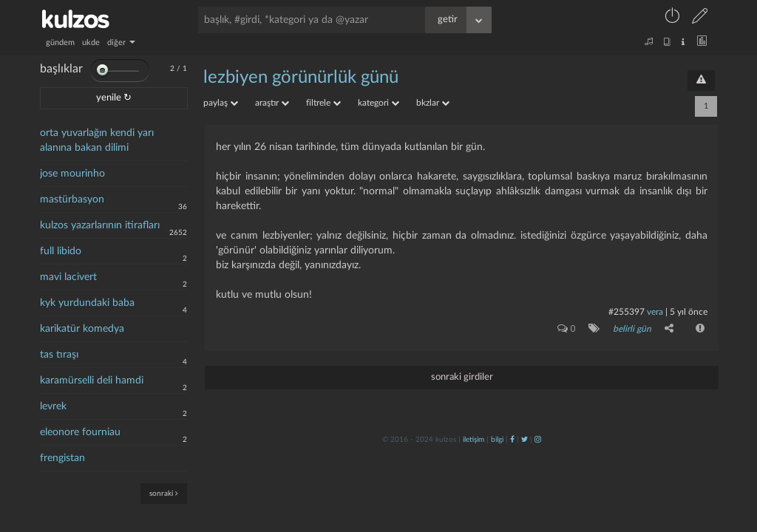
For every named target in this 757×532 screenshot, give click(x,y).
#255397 (627, 312)
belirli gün (632, 329)
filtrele (323, 103)
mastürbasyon (72, 199)
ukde (91, 42)
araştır (272, 103)
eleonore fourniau (80, 432)
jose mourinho (72, 174)
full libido (61, 251)
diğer (121, 42)
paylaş (221, 103)
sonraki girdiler (462, 377)
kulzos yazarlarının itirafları (100, 225)
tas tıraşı (59, 355)
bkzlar (433, 103)
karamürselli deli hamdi (92, 381)
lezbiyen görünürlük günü (301, 78)
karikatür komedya (82, 329)
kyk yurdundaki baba (87, 303)
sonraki (164, 493)
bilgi (497, 440)
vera (655, 312)
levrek (53, 406)
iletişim (473, 440)
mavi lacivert (68, 277)
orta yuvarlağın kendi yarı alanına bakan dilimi (97, 140)
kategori (378, 103)
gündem (60, 42)
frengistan (62, 458)
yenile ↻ (114, 98)
